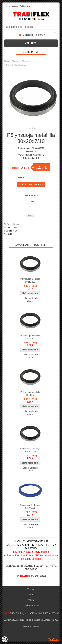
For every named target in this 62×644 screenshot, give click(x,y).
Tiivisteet (16, 61)
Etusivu (7, 61)
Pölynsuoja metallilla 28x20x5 (30, 337)
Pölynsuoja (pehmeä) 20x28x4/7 (30, 507)
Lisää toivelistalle (31, 195)
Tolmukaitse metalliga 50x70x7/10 (30, 450)
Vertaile (31, 202)
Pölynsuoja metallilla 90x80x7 (30, 393)
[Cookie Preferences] (5, 639)
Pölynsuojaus (27, 61)
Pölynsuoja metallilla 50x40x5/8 (30, 280)
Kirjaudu (15, 6)
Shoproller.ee (54, 640)
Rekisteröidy (25, 6)
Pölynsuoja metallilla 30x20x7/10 (17, 65)
